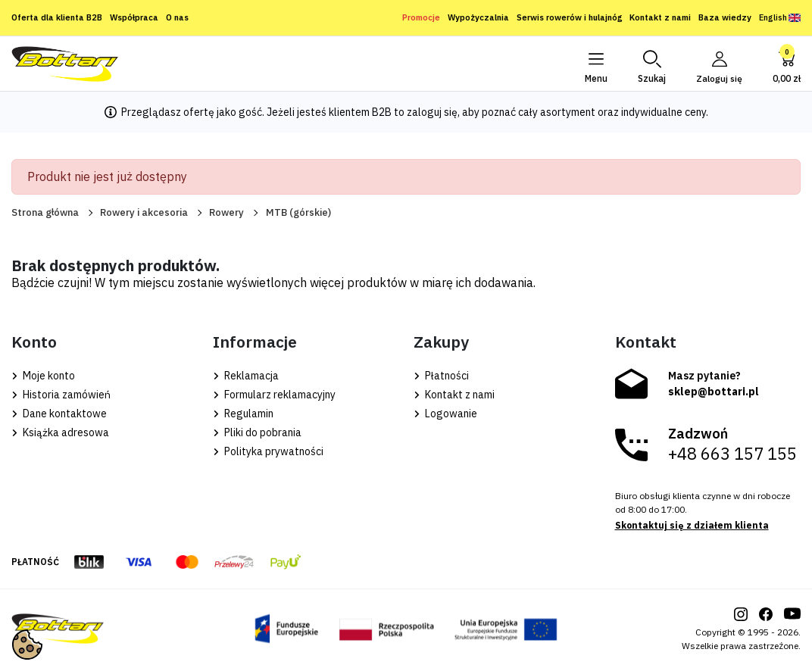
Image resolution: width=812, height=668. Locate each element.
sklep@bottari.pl (714, 392)
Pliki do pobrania (257, 432)
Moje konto (43, 376)
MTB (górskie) (298, 212)
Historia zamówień (61, 395)
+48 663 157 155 (732, 454)
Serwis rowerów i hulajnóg (569, 17)
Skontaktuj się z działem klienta (692, 525)
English (780, 17)
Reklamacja (246, 376)
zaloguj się (432, 112)
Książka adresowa (60, 432)
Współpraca (134, 17)
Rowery (226, 212)
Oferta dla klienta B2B (57, 17)
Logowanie (445, 414)
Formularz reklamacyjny (274, 395)
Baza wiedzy (725, 17)
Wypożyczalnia (478, 17)
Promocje (421, 17)
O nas (177, 17)
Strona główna (45, 212)
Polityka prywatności (268, 451)
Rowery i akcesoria (144, 212)
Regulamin (243, 414)
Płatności (441, 376)
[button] (651, 64)
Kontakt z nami (660, 17)
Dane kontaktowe (59, 414)
